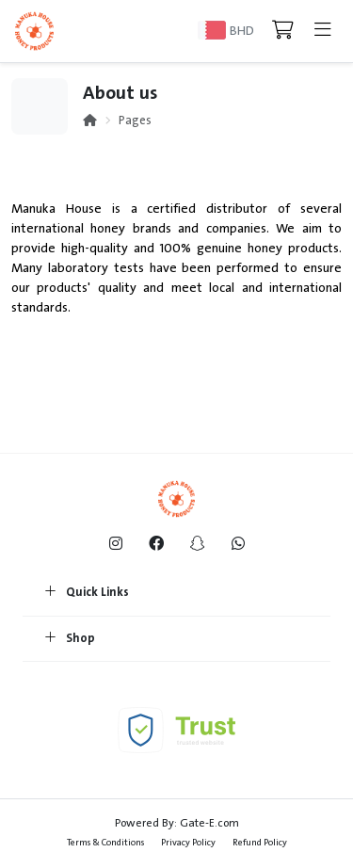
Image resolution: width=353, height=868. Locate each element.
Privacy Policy (188, 842)
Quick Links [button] (87, 593)
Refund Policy (260, 842)
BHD (242, 31)
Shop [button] (70, 639)
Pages (135, 121)
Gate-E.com (209, 823)
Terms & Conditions (105, 842)
